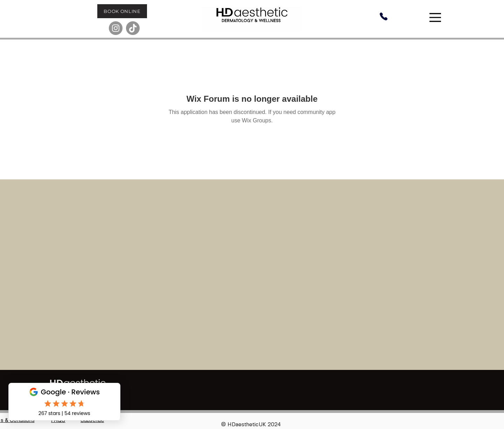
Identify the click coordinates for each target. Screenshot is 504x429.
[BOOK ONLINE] (122, 11)
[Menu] (436, 17)
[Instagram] (116, 28)
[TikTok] (133, 28)
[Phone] (383, 16)
